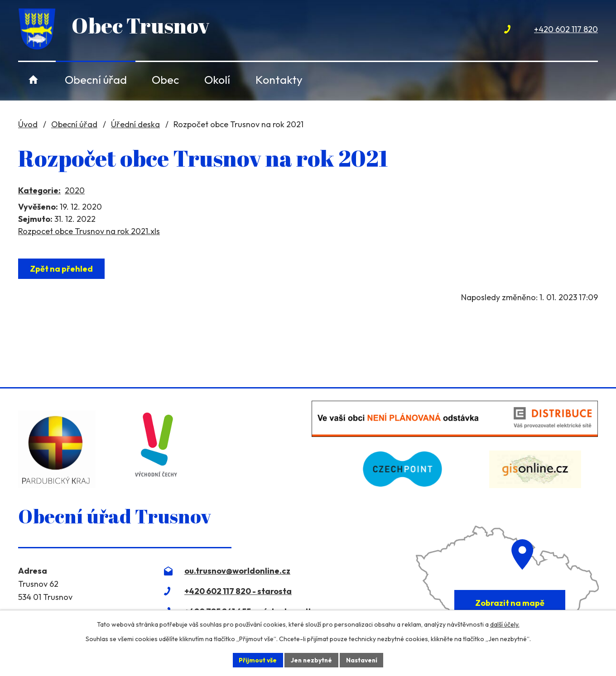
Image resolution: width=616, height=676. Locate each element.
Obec (165, 79)
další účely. (505, 624)
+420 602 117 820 (566, 29)
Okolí (217, 79)
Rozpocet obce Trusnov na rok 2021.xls (89, 231)
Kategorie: (39, 190)
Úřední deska (135, 124)
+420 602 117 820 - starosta (238, 591)
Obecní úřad (96, 79)
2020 (75, 190)
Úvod (33, 79)
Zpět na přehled (62, 269)
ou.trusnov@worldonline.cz (237, 571)
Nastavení (363, 660)
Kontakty (279, 79)
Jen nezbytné (311, 660)
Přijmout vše (257, 660)
